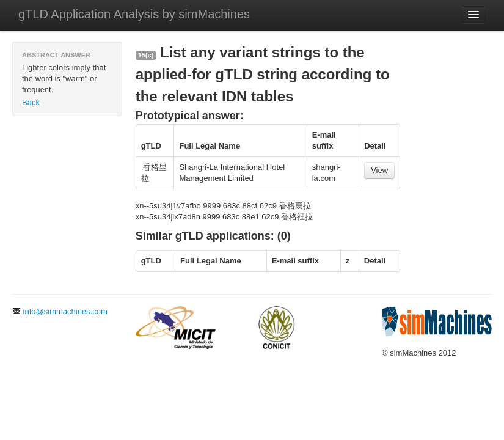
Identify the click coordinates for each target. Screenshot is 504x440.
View (379, 170)
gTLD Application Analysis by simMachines (134, 14)
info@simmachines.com (60, 311)
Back (31, 102)
